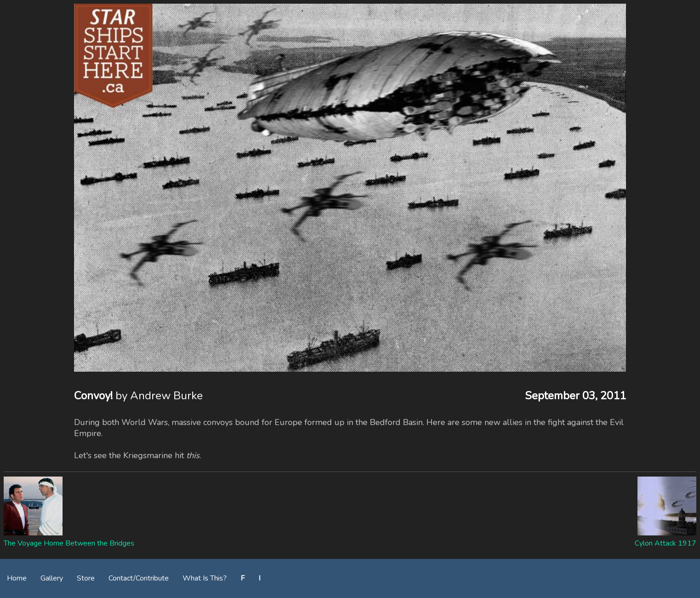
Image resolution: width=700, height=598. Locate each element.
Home (17, 578)
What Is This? (205, 578)
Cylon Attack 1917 (666, 543)
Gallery (52, 578)
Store (86, 578)
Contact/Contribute (139, 578)
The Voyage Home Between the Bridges (69, 543)
